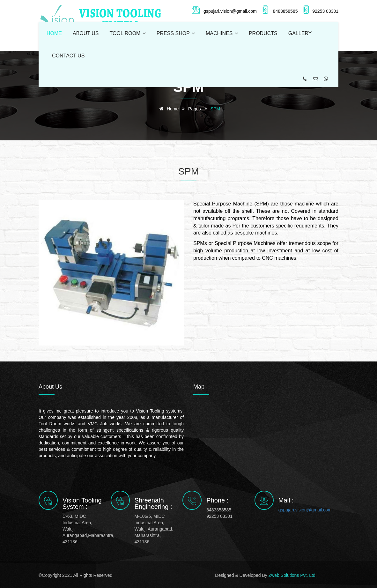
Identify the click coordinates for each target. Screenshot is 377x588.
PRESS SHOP (176, 33)
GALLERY (300, 33)
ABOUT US (86, 33)
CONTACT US (68, 56)
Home (168, 109)
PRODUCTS (263, 33)
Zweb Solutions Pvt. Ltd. (293, 575)
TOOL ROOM (128, 33)
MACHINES (222, 33)
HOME (54, 33)
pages (195, 109)
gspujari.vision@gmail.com (299, 510)
